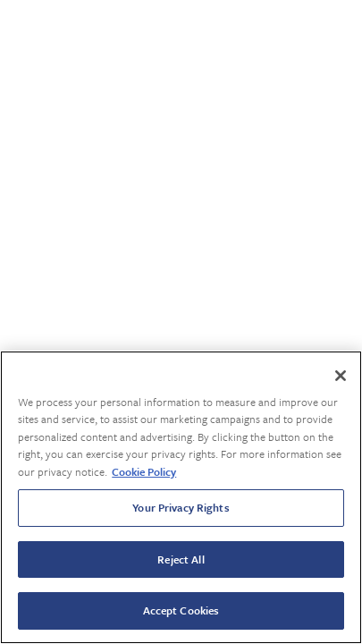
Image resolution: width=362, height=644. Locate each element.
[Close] (341, 376)
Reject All (181, 559)
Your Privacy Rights (181, 507)
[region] (181, 497)
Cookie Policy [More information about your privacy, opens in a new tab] (144, 471)
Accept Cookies (181, 610)
